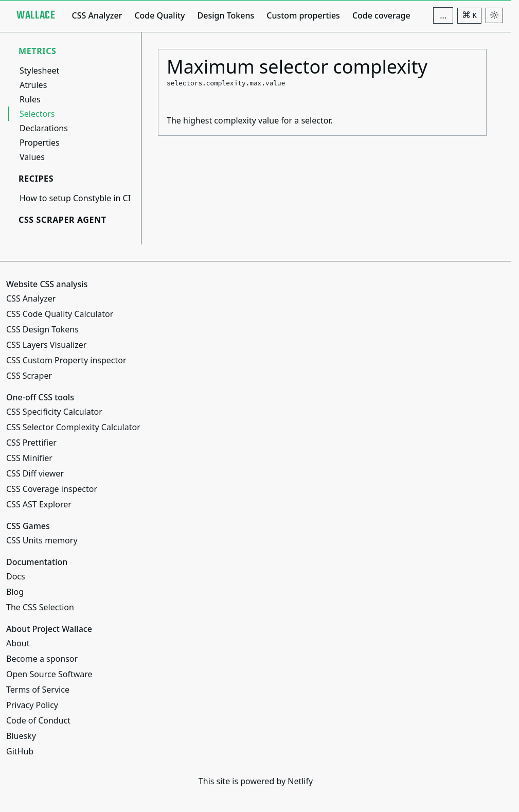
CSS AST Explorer (39, 504)
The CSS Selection (40, 607)
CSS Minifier (29, 458)
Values (32, 157)
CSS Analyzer (97, 15)
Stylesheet (39, 70)
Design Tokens (226, 15)
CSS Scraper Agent (62, 220)
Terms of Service (38, 690)
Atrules (33, 85)
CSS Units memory (42, 540)
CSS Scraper (29, 376)
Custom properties (303, 15)
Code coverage (381, 15)
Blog (15, 592)
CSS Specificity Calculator (54, 412)
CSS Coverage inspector (52, 489)
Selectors (37, 114)
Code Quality (159, 15)
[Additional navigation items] (443, 15)
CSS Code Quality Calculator (60, 314)
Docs (16, 576)
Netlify (300, 781)
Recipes (36, 179)
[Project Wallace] (36, 15)
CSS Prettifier (31, 443)
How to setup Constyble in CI (75, 198)
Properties (40, 143)
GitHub (20, 751)
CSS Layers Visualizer (46, 345)
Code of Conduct (38, 720)
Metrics (38, 51)
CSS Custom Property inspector (66, 360)
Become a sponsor (42, 659)
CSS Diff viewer (35, 473)
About (18, 643)
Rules (30, 99)
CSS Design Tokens (42, 329)
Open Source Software (49, 674)
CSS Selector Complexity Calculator (73, 427)
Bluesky (21, 736)
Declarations (44, 128)
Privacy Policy (32, 705)
